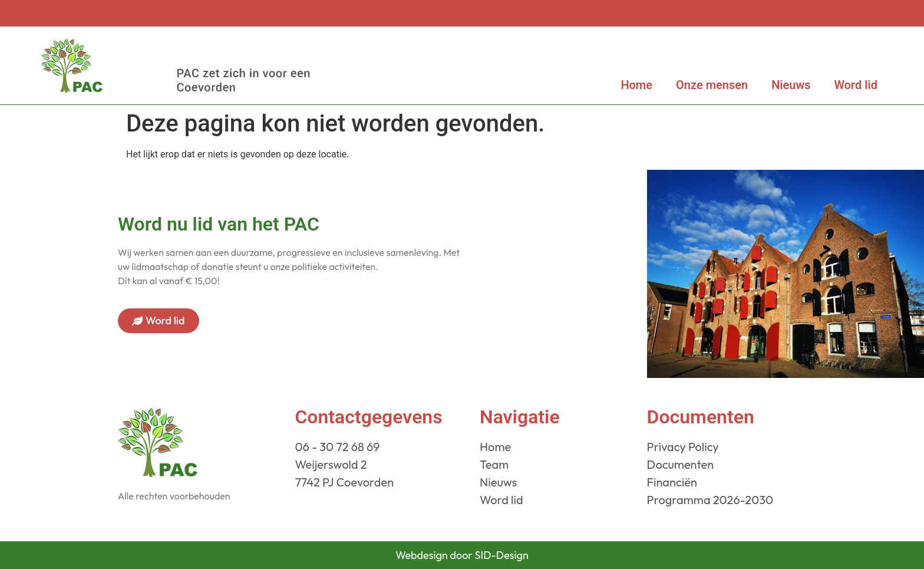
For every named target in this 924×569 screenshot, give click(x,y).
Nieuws (791, 85)
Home (636, 85)
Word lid (856, 85)
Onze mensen (712, 85)
